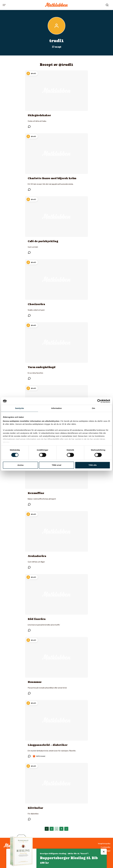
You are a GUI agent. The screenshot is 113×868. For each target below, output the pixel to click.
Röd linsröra (37, 619)
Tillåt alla (93, 465)
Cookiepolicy (106, 847)
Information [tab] (56, 408)
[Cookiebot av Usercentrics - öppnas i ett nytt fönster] (99, 401)
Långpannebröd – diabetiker (48, 745)
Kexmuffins (36, 493)
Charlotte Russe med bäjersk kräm (52, 178)
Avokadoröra (37, 556)
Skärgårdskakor (39, 115)
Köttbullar (35, 808)
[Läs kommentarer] (29, 127)
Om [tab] (93, 408)
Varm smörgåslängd (42, 367)
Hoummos (35, 682)
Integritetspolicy (104, 844)
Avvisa (20, 465)
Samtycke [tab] (20, 408)
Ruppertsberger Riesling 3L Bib (69, 858)
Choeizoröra (36, 304)
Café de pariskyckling (43, 241)
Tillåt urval (57, 465)
